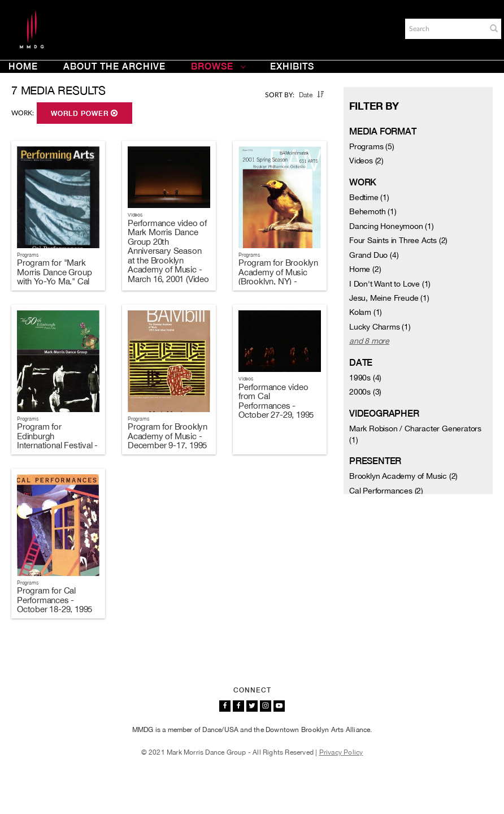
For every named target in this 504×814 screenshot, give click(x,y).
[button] (494, 28)
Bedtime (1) (369, 197)
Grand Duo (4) (374, 255)
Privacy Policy (341, 752)
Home (23, 66)
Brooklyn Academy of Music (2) (403, 476)
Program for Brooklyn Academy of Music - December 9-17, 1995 (168, 436)
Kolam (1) (366, 312)
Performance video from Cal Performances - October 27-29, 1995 (276, 401)
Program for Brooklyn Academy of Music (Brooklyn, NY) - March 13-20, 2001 (278, 277)
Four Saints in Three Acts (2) (398, 240)
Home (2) (365, 269)
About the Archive (114, 66)
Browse (219, 66)
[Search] (445, 29)
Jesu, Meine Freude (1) (389, 298)
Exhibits (292, 66)
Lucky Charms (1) (380, 327)
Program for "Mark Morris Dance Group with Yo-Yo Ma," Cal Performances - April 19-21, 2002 (55, 281)
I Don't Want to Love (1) (390, 284)
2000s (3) (365, 392)
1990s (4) (365, 378)
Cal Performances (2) (386, 491)
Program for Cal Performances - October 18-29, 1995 (55, 600)
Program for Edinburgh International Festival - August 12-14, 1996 (57, 441)
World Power (84, 114)
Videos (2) (366, 161)
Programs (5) (372, 146)
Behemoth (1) (373, 211)
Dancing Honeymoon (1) (392, 226)
